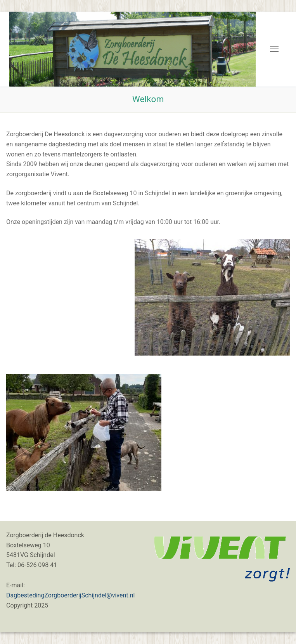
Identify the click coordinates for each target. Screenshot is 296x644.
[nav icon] (274, 49)
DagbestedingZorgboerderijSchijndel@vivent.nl (70, 595)
